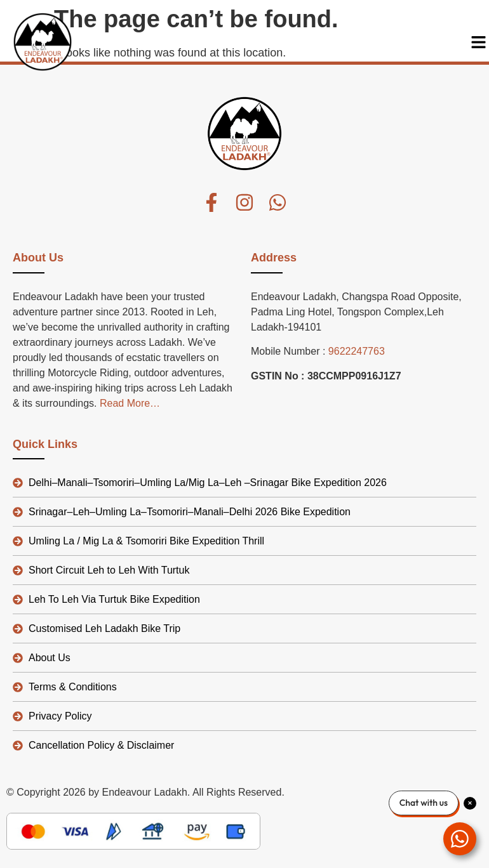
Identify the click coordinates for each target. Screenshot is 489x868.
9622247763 (357, 351)
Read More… (130, 403)
